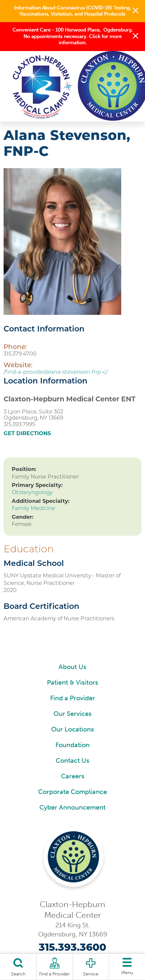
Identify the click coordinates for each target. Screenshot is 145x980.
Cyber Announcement (72, 807)
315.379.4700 (20, 354)
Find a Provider (73, 698)
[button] (136, 11)
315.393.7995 (19, 424)
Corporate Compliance (72, 792)
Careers (73, 776)
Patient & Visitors (72, 682)
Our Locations (72, 729)
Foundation (72, 745)
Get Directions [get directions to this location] (27, 433)
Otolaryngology (32, 492)
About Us (72, 667)
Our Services (72, 714)
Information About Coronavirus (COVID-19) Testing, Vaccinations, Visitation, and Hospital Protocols (72, 11)
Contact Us (72, 760)
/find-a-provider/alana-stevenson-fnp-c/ (56, 372)
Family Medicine (33, 508)
